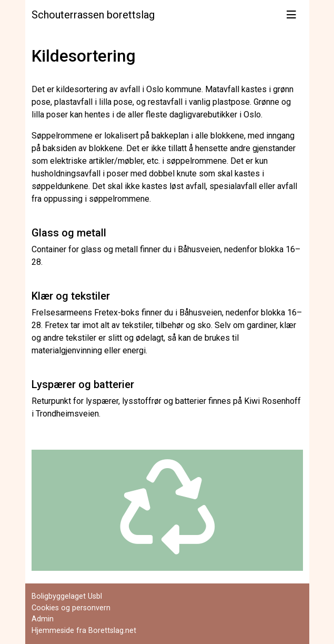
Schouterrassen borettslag (93, 15)
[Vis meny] (291, 15)
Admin (43, 619)
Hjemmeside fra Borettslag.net (84, 631)
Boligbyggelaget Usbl (67, 596)
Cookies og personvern (71, 608)
